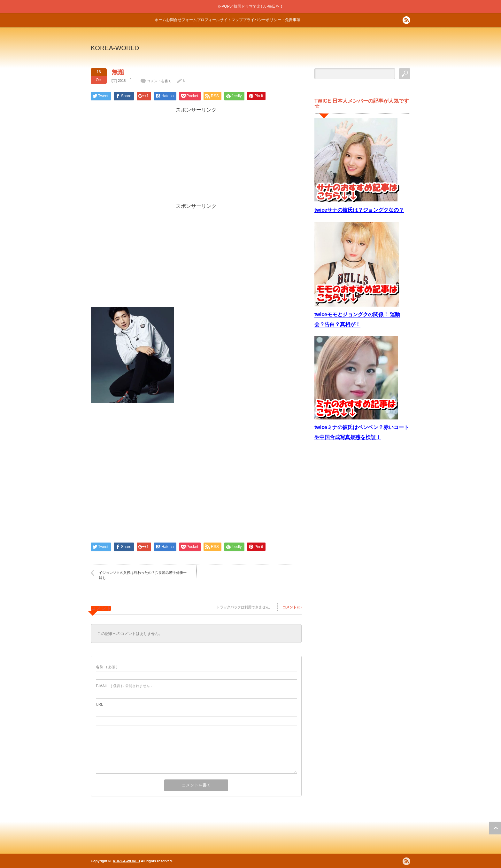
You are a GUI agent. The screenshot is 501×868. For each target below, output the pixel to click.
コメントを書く (159, 81)
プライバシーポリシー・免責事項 (272, 20)
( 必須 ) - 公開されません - (124, 686)
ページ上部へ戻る (495, 828)
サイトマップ (231, 20)
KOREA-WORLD (115, 48)
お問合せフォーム (181, 20)
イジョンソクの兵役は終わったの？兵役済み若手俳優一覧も (143, 575)
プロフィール (208, 20)
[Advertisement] (196, 158)
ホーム (160, 20)
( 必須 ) (107, 667)
